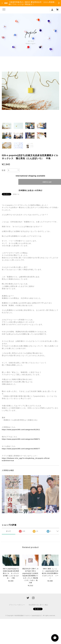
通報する (16, 194)
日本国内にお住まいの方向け (30, 190)
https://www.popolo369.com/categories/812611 (21, 430)
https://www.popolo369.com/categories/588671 (21, 439)
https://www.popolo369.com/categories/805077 (21, 449)
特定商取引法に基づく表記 (38, 605)
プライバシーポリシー (17, 605)
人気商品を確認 (8, 470)
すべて (8, 531)
